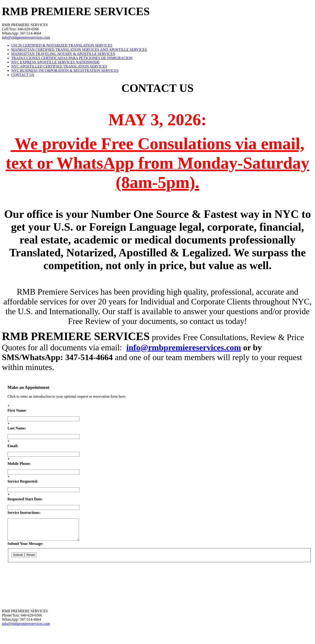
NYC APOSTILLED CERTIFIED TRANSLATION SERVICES (59, 66)
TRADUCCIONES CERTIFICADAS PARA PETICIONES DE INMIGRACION (72, 58)
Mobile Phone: (19, 464)
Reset (30, 555)
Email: (13, 446)
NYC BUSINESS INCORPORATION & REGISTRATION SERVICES (65, 71)
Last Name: (17, 428)
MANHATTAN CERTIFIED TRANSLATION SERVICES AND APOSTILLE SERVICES (79, 50)
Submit (18, 555)
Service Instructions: (24, 513)
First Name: (17, 410)
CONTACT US (23, 75)
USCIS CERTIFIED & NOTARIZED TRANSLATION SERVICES (62, 45)
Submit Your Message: (25, 544)
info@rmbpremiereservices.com (26, 37)
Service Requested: (23, 481)
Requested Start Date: (25, 499)
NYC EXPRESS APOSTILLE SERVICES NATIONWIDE (55, 62)
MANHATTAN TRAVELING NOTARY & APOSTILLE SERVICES (63, 54)
